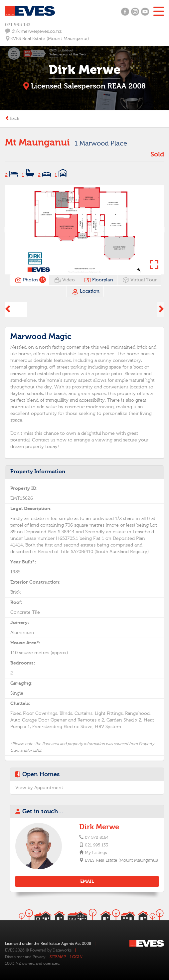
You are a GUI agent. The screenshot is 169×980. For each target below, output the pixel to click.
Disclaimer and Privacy (25, 957)
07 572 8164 (97, 837)
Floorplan (99, 280)
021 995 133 (18, 25)
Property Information (38, 472)
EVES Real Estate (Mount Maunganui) (121, 860)
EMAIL (87, 881)
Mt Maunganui (37, 143)
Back (12, 119)
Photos (30, 280)
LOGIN (76, 957)
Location (86, 292)
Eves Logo (30, 11)
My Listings (96, 853)
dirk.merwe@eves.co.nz (33, 31)
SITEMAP (58, 957)
